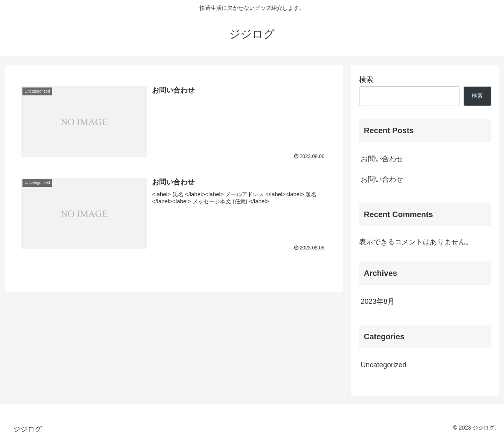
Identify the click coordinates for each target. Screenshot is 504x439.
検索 (366, 80)
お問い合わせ (382, 159)
